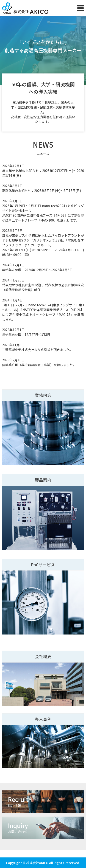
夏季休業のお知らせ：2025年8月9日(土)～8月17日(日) (42, 191)
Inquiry (46, 827)
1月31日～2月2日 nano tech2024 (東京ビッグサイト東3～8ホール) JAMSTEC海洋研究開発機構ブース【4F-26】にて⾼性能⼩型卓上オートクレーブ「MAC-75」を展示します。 (43, 312)
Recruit (46, 801)
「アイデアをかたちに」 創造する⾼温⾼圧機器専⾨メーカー (43, 46)
